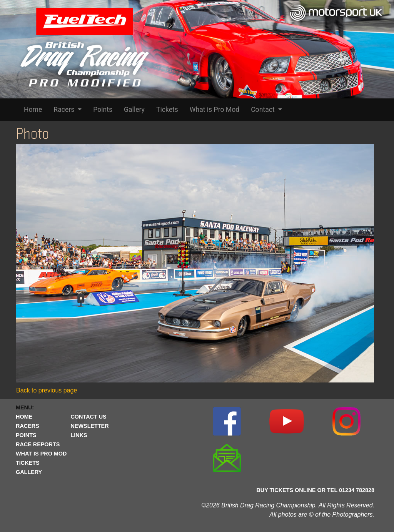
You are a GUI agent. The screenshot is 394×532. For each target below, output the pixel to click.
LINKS (79, 435)
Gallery (134, 110)
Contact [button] (264, 110)
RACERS (28, 426)
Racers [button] (65, 110)
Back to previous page (47, 390)
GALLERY (29, 472)
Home (33, 110)
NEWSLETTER (89, 426)
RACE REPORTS (38, 444)
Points (103, 110)
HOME (24, 417)
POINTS (26, 435)
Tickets (167, 110)
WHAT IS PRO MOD (41, 454)
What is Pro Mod (215, 110)
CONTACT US (88, 417)
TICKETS (28, 463)
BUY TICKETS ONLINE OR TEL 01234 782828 (315, 490)
